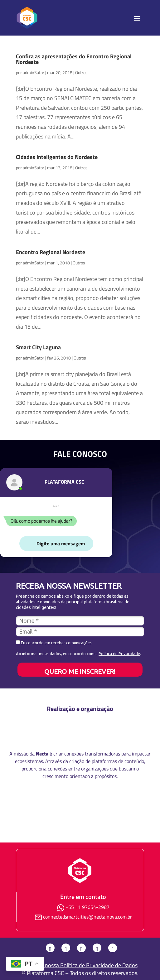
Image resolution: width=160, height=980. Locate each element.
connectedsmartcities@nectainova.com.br (87, 917)
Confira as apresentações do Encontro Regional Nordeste (74, 59)
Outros (81, 72)
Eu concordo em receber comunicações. (54, 642)
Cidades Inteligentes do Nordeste (57, 157)
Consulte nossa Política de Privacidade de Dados (80, 965)
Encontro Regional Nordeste (51, 252)
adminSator (34, 72)
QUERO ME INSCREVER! (80, 671)
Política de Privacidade (119, 654)
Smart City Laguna (38, 347)
